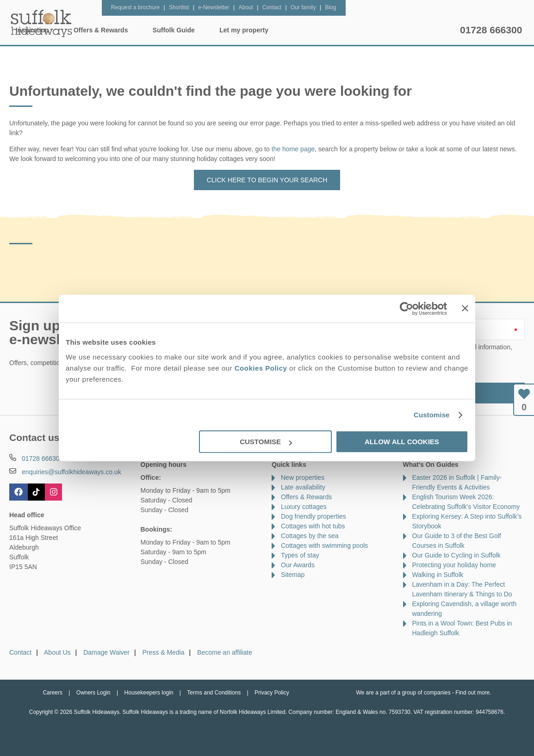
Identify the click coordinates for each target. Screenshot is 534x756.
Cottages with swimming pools (324, 545)
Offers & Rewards (280, 30)
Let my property (423, 30)
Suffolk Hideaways (42, 23)
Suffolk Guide (353, 30)
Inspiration (211, 30)
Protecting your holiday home (454, 565)
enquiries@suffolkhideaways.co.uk (71, 472)
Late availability (303, 487)
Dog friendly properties (314, 516)
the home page (293, 149)
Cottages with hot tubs (313, 526)
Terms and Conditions (214, 693)
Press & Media (164, 652)
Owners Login (93, 693)
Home (96, 30)
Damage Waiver (106, 652)
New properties (303, 477)
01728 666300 (491, 30)
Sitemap (293, 575)
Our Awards (298, 565)
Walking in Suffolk (438, 575)
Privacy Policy (272, 693)
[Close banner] (465, 308)
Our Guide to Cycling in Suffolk (456, 555)
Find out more (472, 693)
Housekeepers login (149, 693)
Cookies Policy (261, 368)
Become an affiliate (225, 652)
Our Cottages (150, 30)
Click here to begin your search (267, 180)
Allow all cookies (402, 442)
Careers (53, 693)
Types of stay (300, 555)
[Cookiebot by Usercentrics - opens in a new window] (407, 309)
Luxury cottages (304, 507)
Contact (20, 652)
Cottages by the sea (310, 536)
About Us (57, 652)
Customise (432, 415)
